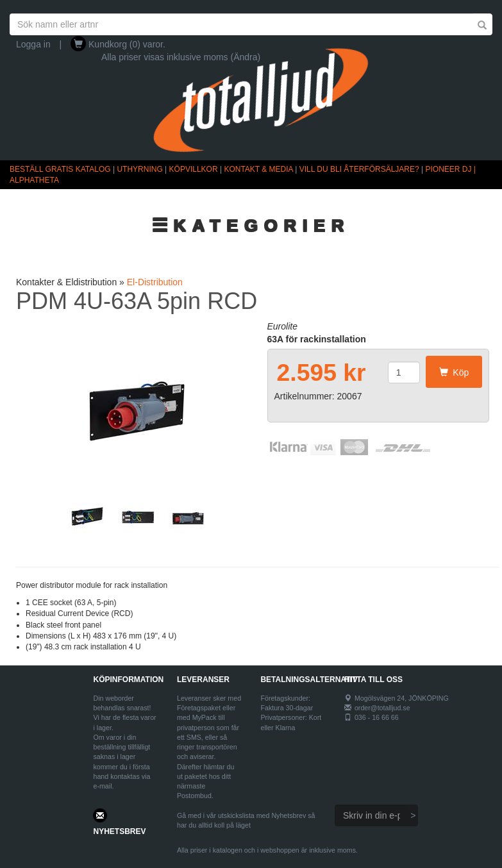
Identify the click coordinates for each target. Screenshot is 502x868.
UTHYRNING (139, 169)
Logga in (33, 44)
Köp (454, 372)
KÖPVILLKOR (194, 169)
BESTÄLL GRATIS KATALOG (60, 169)
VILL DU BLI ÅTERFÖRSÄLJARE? (359, 169)
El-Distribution (155, 282)
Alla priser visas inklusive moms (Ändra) (181, 57)
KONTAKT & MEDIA (258, 169)
